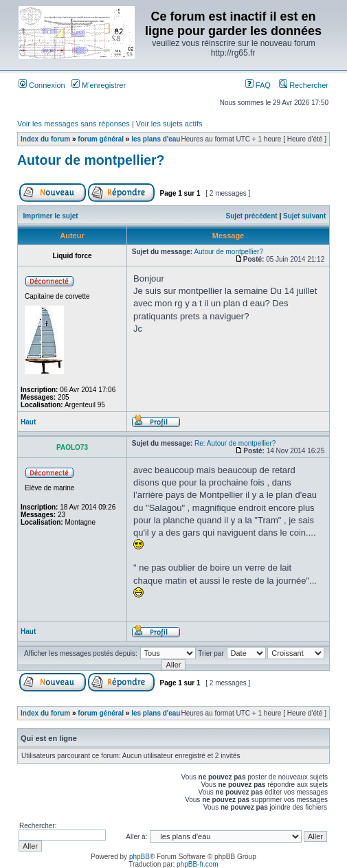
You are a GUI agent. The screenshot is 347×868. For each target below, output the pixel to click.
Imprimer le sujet (51, 216)
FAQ (258, 85)
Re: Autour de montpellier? (235, 443)
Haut (28, 422)
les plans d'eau (156, 139)
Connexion (42, 85)
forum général (101, 139)
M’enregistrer (99, 85)
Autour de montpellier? (91, 160)
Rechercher (304, 85)
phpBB (139, 857)
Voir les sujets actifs (169, 124)
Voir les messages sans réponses (74, 124)
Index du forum (45, 139)
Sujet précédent (252, 216)
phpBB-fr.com (198, 864)
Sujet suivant (304, 216)
